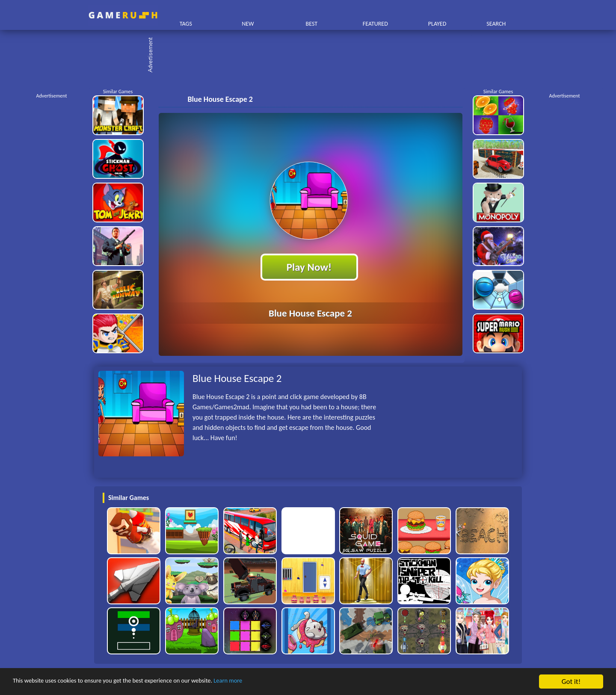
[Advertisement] (312, 56)
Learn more (267, 682)
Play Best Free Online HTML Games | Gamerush (123, 15)
